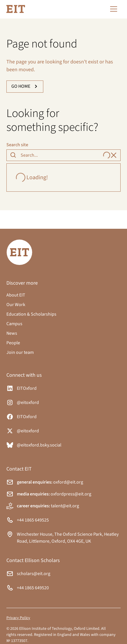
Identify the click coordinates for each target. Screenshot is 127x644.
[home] (16, 9)
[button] (112, 9)
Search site (17, 145)
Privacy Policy (18, 618)
